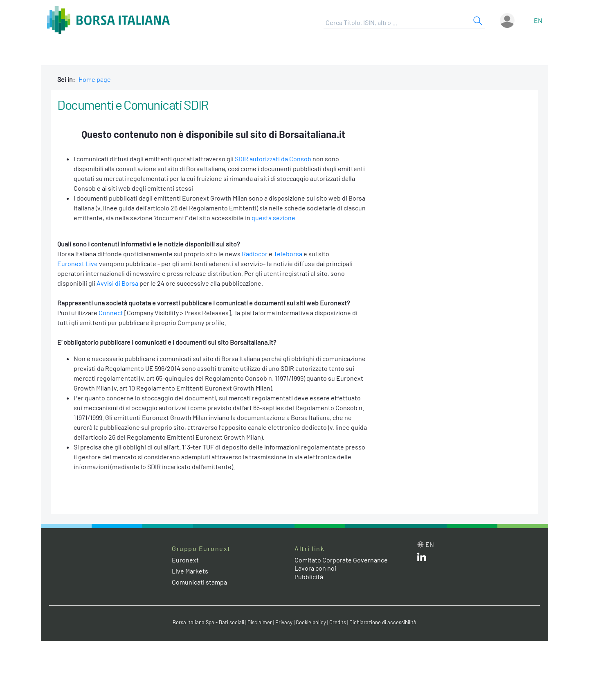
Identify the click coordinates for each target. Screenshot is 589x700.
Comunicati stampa (199, 582)
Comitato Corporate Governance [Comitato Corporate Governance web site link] (341, 560)
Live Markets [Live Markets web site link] (190, 571)
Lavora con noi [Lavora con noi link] (315, 568)
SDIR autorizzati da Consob (273, 159)
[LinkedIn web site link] (422, 559)
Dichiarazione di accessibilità (383, 622)
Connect (111, 313)
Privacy (284, 622)
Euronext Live (78, 263)
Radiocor (255, 254)
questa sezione (273, 218)
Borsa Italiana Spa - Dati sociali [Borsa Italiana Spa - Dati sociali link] (208, 622)
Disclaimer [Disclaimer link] (260, 622)
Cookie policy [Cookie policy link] (311, 622)
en (538, 20)
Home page (95, 79)
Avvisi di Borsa (117, 283)
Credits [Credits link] (338, 622)
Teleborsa (288, 254)
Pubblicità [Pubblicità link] (309, 577)
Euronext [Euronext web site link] (185, 560)
